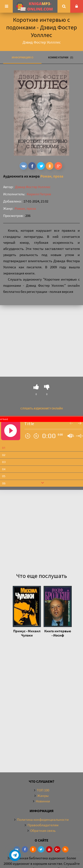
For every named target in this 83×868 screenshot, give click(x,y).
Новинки (43, 801)
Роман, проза (52, 176)
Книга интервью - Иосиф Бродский (58, 633)
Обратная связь (43, 831)
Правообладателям (43, 825)
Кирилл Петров (39, 194)
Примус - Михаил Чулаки (27, 633)
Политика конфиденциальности (43, 820)
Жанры (43, 796)
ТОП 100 (43, 790)
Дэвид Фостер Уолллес (33, 187)
